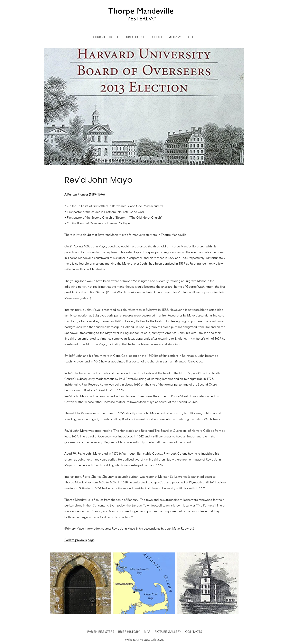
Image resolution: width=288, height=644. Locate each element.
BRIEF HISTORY (129, 632)
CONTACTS (194, 632)
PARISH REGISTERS (101, 632)
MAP (147, 632)
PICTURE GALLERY (168, 632)
